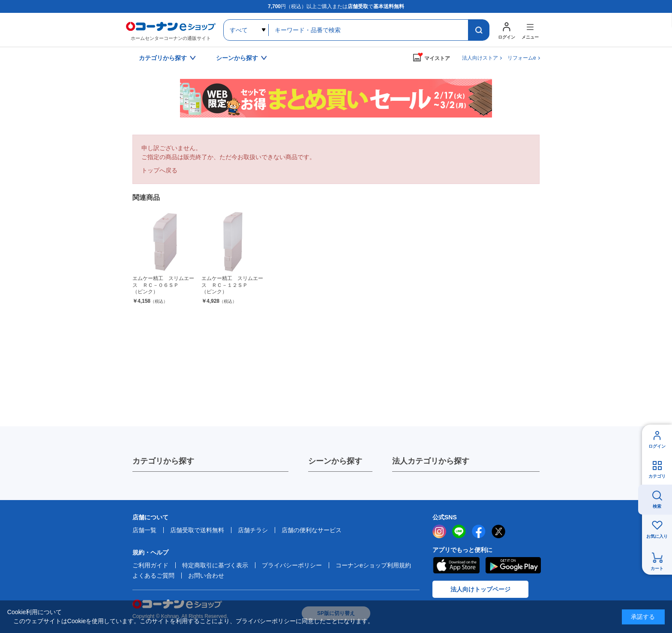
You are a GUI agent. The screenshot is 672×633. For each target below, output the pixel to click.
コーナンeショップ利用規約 (373, 565)
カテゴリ (657, 476)
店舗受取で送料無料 (197, 530)
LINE (459, 531)
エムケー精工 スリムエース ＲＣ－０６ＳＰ (163, 285)
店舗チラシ (253, 530)
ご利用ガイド (150, 565)
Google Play (513, 565)
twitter (498, 531)
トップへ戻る (159, 170)
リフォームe (522, 58)
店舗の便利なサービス (312, 530)
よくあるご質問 (153, 576)
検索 (657, 506)
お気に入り (657, 536)
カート (657, 568)
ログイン (657, 446)
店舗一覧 (144, 530)
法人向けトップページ (480, 589)
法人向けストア (480, 58)
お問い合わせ (206, 576)
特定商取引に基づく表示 (215, 565)
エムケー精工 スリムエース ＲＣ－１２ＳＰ (232, 285)
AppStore (456, 565)
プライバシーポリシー (292, 565)
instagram (439, 531)
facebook (479, 531)
